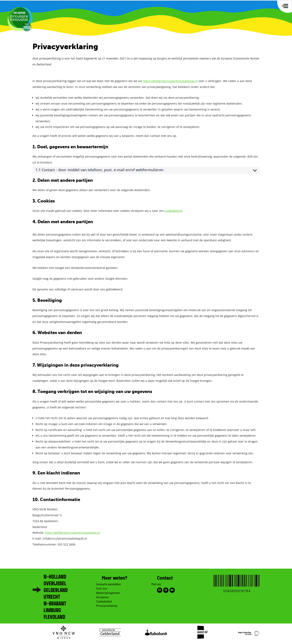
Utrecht (52, 597)
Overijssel (55, 583)
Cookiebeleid (173, 211)
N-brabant (55, 603)
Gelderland (56, 590)
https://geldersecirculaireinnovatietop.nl (170, 81)
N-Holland (55, 577)
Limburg (52, 610)
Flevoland (54, 617)
